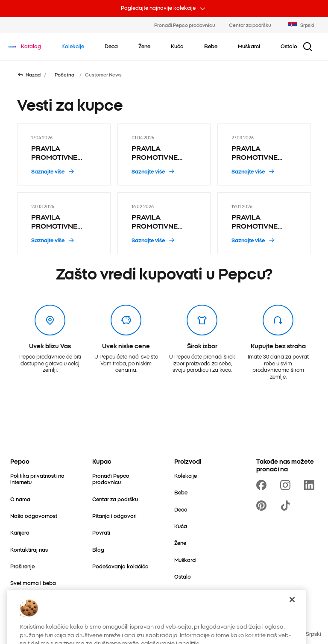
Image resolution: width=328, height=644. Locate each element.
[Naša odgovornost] (34, 516)
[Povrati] (101, 532)
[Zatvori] (292, 621)
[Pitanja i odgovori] (114, 516)
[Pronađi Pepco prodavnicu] (123, 479)
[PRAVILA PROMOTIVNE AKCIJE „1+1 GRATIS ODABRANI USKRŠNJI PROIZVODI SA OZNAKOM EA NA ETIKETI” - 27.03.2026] (264, 154)
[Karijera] (20, 532)
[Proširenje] (22, 566)
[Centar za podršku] (115, 499)
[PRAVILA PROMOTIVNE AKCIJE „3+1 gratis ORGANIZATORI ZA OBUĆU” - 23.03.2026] (64, 223)
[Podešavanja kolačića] (120, 566)
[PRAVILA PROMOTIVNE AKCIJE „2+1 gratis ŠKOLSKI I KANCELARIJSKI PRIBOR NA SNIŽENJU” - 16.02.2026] (164, 223)
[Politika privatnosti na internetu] (41, 479)
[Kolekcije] (186, 475)
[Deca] (181, 509)
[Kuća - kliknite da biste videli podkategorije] (177, 46)
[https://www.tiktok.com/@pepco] (287, 506)
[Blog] (98, 549)
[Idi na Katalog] (31, 46)
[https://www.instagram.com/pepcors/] (287, 485)
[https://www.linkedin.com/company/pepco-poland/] (311, 485)
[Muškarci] (185, 560)
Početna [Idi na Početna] (64, 75)
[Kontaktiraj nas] (29, 549)
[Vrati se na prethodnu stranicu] (29, 75)
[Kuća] (181, 526)
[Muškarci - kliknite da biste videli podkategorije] (249, 46)
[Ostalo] (183, 576)
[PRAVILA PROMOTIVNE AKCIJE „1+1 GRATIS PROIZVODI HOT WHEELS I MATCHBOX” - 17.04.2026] (64, 154)
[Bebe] (181, 492)
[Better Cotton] (27, 600)
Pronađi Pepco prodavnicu (185, 25)
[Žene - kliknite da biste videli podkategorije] (144, 46)
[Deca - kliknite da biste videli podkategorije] (111, 46)
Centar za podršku (250, 25)
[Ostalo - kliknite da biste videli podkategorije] (289, 46)
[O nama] (20, 499)
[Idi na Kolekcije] (73, 46)
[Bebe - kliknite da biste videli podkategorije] (211, 46)
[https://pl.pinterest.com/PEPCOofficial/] (263, 506)
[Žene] (180, 543)
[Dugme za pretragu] (307, 47)
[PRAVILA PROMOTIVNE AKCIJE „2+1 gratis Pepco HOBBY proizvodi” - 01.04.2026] (164, 154)
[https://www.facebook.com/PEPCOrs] (263, 485)
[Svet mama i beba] (33, 583)
